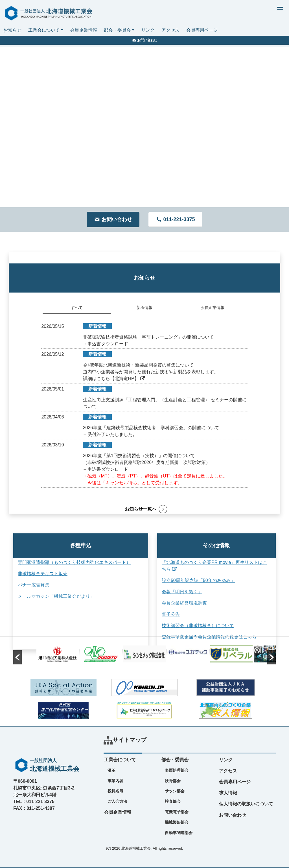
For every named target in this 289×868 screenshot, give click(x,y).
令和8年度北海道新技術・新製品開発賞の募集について (138, 365)
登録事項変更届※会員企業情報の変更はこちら (201, 637)
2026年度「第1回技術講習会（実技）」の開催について (139, 456)
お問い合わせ (233, 815)
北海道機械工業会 (136, 848)
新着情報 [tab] (144, 307)
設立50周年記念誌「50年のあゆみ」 (190, 580)
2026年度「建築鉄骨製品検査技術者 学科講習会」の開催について (151, 428)
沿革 (111, 770)
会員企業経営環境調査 (176, 603)
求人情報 (228, 793)
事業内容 (115, 781)
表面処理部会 (177, 770)
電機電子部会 (177, 812)
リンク (148, 30)
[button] (17, 657)
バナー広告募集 (34, 585)
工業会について (44, 30)
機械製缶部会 (177, 822)
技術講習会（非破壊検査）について (190, 626)
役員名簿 (115, 791)
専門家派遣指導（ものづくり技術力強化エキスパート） (74, 562)
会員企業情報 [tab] (213, 307)
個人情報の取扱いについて (246, 804)
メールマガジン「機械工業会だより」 (56, 596)
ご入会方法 (117, 801)
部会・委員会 (117, 30)
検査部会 (173, 801)
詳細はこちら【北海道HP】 (114, 379)
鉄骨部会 (173, 781)
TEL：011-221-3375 (34, 802)
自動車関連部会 (179, 833)
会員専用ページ (202, 30)
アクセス (170, 30)
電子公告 (163, 614)
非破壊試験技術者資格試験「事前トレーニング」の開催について (148, 337)
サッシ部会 (175, 791)
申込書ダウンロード (108, 344)
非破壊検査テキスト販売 (43, 574)
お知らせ (12, 30)
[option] (144, 654)
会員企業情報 (84, 30)
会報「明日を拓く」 (174, 592)
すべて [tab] (77, 307)
